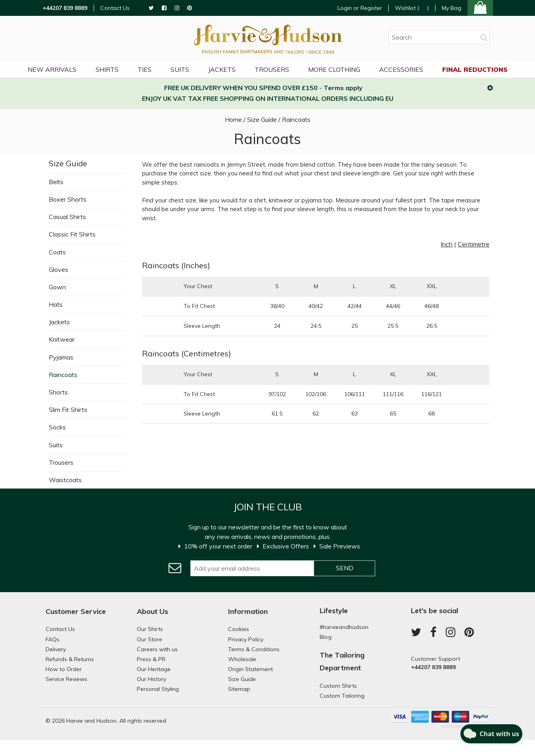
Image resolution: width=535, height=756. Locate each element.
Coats (57, 252)
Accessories (401, 69)
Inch (447, 244)
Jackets (59, 322)
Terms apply (343, 88)
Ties (145, 69)
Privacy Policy (246, 639)
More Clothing (334, 69)
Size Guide (68, 163)
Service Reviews (66, 679)
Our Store (150, 639)
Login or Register (360, 8)
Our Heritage (154, 669)
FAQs (53, 639)
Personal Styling (158, 689)
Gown (57, 287)
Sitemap (239, 689)
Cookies (239, 629)
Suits (56, 445)
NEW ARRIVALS (52, 69)
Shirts (107, 69)
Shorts (58, 392)
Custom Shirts (338, 686)
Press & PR (151, 659)
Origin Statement (250, 669)
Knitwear (62, 339)
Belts (56, 182)
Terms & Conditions (254, 649)
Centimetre (474, 244)
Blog (326, 637)
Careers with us (157, 649)
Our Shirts (150, 629)
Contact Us (115, 8)
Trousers (61, 462)
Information (248, 611)
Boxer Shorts (68, 199)
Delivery (56, 649)
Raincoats (63, 375)
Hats (56, 304)
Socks (57, 427)
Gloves (58, 269)
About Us (152, 611)
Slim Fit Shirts (68, 410)
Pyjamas (61, 357)
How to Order (64, 669)
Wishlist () (412, 8)
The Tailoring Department (342, 661)
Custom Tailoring (342, 696)
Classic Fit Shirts (72, 234)
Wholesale (242, 659)
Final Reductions (475, 69)
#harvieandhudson (344, 627)
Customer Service (76, 611)
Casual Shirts (67, 217)
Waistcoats (65, 480)
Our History (151, 679)
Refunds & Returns (70, 659)
